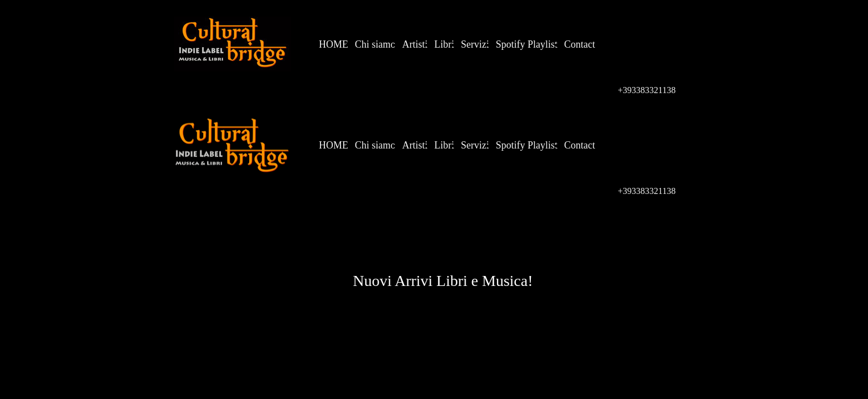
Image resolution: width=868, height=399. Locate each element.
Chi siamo (375, 44)
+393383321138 (647, 90)
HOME (334, 44)
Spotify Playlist (527, 44)
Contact (580, 44)
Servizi (475, 44)
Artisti (415, 44)
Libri (445, 44)
